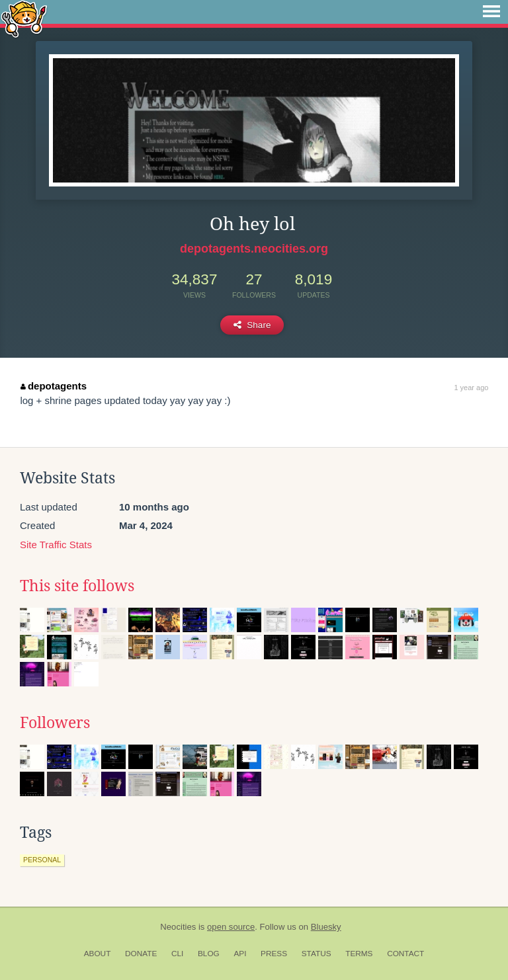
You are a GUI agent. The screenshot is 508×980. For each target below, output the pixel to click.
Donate (141, 954)
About (98, 954)
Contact (405, 954)
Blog (209, 954)
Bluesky (326, 927)
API (240, 954)
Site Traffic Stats (56, 545)
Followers (55, 723)
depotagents (54, 386)
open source (231, 927)
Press (274, 954)
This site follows (77, 586)
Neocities (178, 927)
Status (317, 954)
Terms (359, 954)
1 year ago (471, 388)
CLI (177, 954)
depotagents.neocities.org (254, 249)
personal (42, 860)
